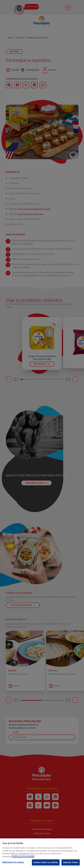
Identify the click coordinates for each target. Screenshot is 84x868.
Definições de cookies (13, 863)
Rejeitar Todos (71, 863)
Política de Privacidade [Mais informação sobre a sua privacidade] (23, 857)
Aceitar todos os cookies (46, 863)
